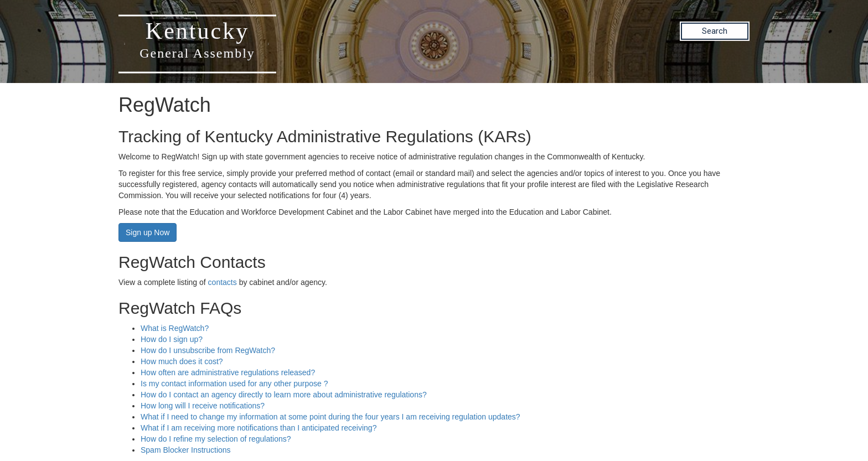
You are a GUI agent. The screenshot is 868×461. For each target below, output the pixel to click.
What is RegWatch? (175, 328)
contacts (223, 282)
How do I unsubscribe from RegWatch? (208, 350)
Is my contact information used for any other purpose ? (234, 384)
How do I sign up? (172, 339)
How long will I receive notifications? (203, 406)
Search (715, 31)
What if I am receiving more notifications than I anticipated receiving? (259, 428)
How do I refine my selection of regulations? (216, 439)
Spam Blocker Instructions (186, 450)
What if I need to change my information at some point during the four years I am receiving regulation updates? (330, 417)
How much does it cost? (182, 361)
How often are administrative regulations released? (228, 372)
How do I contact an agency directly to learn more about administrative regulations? (284, 395)
